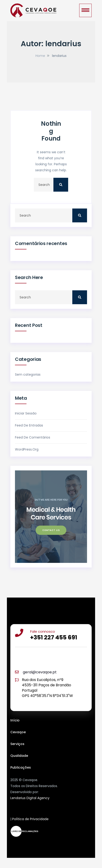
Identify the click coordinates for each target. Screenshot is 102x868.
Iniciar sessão (26, 413)
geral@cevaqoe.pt (40, 672)
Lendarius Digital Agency (30, 798)
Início (15, 720)
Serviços (17, 744)
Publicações (21, 767)
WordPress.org (27, 449)
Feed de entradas (29, 425)
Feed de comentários (33, 437)
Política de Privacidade (30, 819)
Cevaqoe (18, 732)
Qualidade (19, 756)
